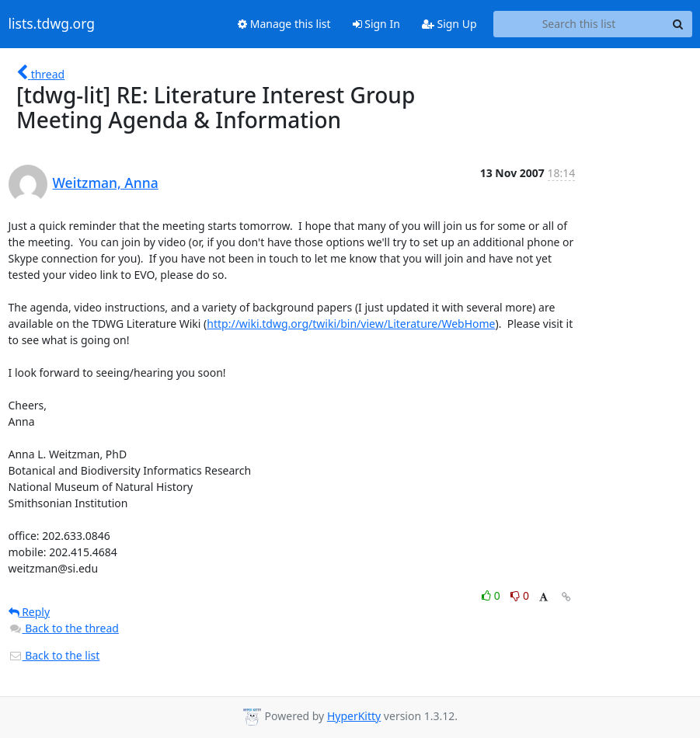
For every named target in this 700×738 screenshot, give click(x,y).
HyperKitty (354, 716)
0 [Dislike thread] (520, 595)
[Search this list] (579, 24)
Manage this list (284, 24)
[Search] (678, 24)
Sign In (376, 24)
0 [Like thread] (492, 595)
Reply (30, 612)
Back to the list (54, 655)
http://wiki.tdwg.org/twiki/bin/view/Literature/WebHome (351, 324)
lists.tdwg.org (52, 24)
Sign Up (449, 24)
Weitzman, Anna (106, 183)
